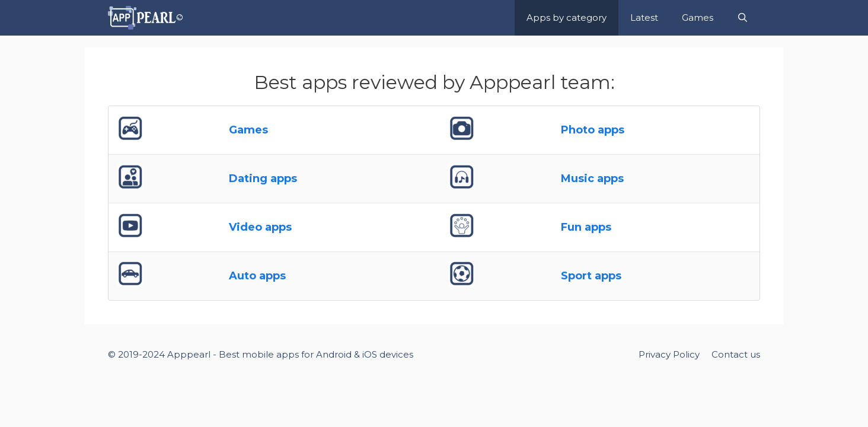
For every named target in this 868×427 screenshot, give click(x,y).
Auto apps (257, 276)
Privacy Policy (669, 354)
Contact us (736, 354)
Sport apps (591, 276)
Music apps (592, 179)
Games (698, 17)
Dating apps (263, 179)
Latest (644, 17)
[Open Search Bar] (743, 18)
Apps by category (567, 17)
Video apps (260, 227)
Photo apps (593, 130)
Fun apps (586, 227)
